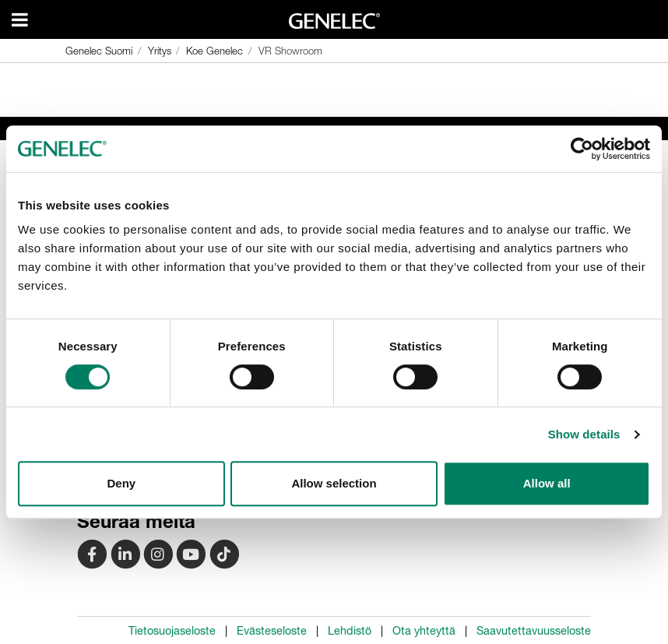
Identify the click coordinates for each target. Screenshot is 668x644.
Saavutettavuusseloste (534, 631)
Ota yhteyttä (424, 631)
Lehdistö (350, 631)
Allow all (547, 483)
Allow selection (334, 483)
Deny (121, 483)
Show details (584, 434)
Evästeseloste (272, 631)
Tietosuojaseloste (172, 631)
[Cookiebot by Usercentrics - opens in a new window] (582, 149)
